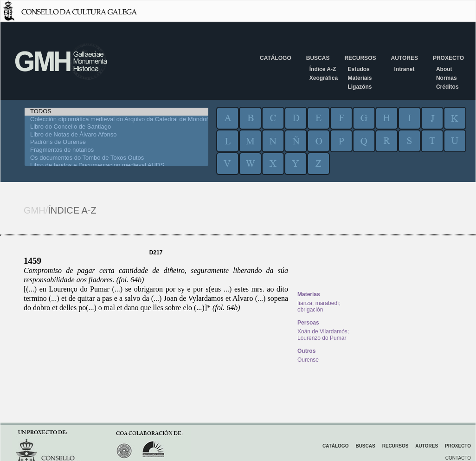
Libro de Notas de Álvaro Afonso (116, 135)
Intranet (404, 69)
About (444, 69)
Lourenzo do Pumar (322, 338)
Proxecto (448, 58)
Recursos (360, 58)
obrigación (310, 310)
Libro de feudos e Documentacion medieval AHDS (116, 166)
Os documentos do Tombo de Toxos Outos (116, 158)
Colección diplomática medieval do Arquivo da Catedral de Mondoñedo (116, 120)
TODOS (116, 112)
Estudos (358, 69)
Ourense (308, 360)
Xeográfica (324, 78)
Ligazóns (360, 87)
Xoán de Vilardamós (322, 331)
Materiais (360, 78)
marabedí (327, 303)
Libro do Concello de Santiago (116, 127)
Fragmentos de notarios (116, 150)
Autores (404, 58)
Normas (447, 78)
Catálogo (276, 58)
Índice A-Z (323, 69)
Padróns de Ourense (116, 142)
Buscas (318, 58)
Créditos (447, 87)
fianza (305, 303)
